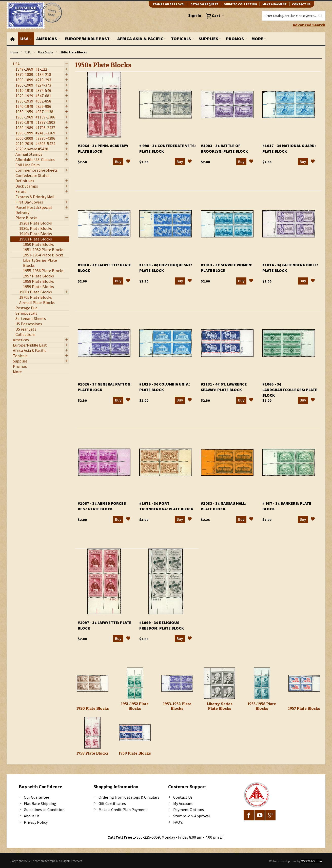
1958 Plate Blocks (93, 753)
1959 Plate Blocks (135, 753)
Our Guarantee (36, 797)
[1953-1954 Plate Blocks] (177, 683)
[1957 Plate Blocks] (304, 683)
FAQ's (178, 822)
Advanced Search (309, 25)
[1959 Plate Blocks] (135, 733)
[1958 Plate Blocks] (93, 733)
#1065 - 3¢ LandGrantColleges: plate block (290, 390)
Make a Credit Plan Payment (123, 810)
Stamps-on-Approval (192, 816)
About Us (32, 816)
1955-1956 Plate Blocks (262, 706)
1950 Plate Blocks (93, 708)
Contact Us (183, 797)
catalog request (204, 4)
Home (14, 52)
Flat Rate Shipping (40, 803)
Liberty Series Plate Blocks (220, 706)
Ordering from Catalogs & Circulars (129, 797)
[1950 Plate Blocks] (93, 683)
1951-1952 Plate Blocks (135, 706)
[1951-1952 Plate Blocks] (135, 683)
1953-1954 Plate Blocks (177, 706)
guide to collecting (240, 4)
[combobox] (294, 16)
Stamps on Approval (169, 4)
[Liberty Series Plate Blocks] (220, 683)
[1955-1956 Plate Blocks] (262, 683)
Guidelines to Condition (44, 810)
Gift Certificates (112, 803)
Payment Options (189, 810)
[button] (128, 162)
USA (28, 52)
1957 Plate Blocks (304, 708)
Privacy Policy (36, 822)
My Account (183, 803)
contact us (301, 4)
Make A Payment (275, 4)
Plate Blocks (45, 52)
